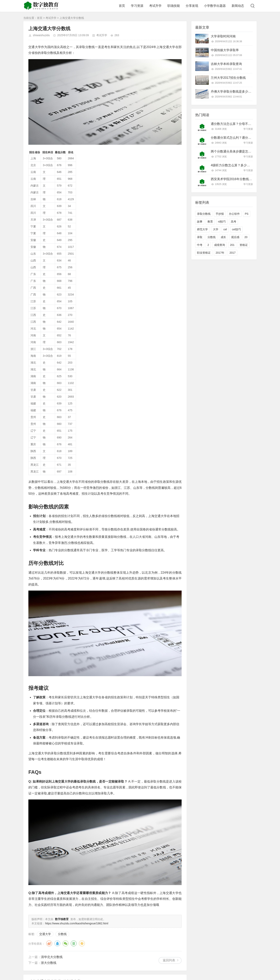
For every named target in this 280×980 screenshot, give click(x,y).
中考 (200, 245)
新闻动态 (238, 6)
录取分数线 (204, 214)
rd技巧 (222, 222)
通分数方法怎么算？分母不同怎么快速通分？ (242, 124)
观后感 (235, 237)
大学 (216, 229)
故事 (200, 222)
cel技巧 (236, 229)
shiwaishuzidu (41, 35)
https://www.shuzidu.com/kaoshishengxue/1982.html (77, 923)
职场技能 (174, 6)
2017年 (220, 253)
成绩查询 (220, 245)
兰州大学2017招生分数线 (228, 78)
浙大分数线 (49, 963)
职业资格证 (204, 253)
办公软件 (234, 214)
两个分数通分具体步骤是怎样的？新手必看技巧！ (245, 151)
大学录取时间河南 (223, 36)
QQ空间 (82, 943)
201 (232, 245)
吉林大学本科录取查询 (226, 64)
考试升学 (155, 6)
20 (246, 237)
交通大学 (45, 934)
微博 (49, 943)
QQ (57, 943)
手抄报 (220, 214)
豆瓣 (74, 943)
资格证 (244, 245)
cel (225, 229)
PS (247, 214)
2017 (232, 253)
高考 (234, 222)
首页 (122, 6)
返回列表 (169, 960)
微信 (66, 943)
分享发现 (192, 6)
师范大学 (202, 229)
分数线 (62, 934)
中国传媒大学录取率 (225, 50)
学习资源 (137, 6)
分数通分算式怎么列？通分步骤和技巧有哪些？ (243, 138)
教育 (210, 222)
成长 (223, 237)
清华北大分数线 (52, 957)
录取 (200, 237)
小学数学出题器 (215, 6)
